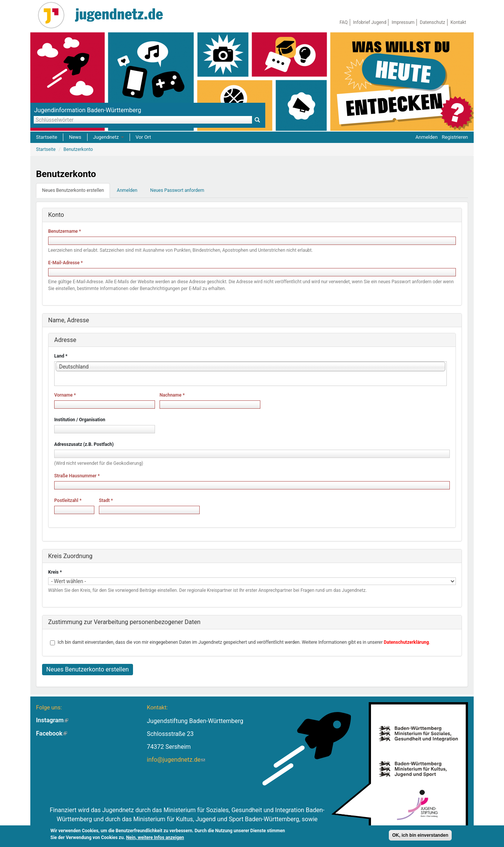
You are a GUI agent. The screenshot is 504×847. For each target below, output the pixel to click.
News (75, 137)
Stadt (106, 500)
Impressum (403, 22)
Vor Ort (143, 137)
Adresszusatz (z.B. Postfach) (84, 444)
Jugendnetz (109, 137)
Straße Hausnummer (77, 476)
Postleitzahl (68, 500)
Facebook (52, 733)
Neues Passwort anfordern (177, 190)
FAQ (344, 22)
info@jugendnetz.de (176, 760)
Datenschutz (433, 22)
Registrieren (455, 137)
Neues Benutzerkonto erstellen (76, 193)
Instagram (52, 720)
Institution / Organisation (80, 420)
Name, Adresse (69, 320)
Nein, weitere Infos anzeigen (155, 838)
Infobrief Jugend (370, 22)
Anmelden (427, 137)
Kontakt (458, 22)
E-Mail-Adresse (65, 263)
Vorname (65, 395)
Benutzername (65, 231)
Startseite (47, 137)
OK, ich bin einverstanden (420, 836)
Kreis (55, 572)
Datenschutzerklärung (406, 642)
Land (61, 356)
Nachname (172, 395)
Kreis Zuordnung (70, 556)
